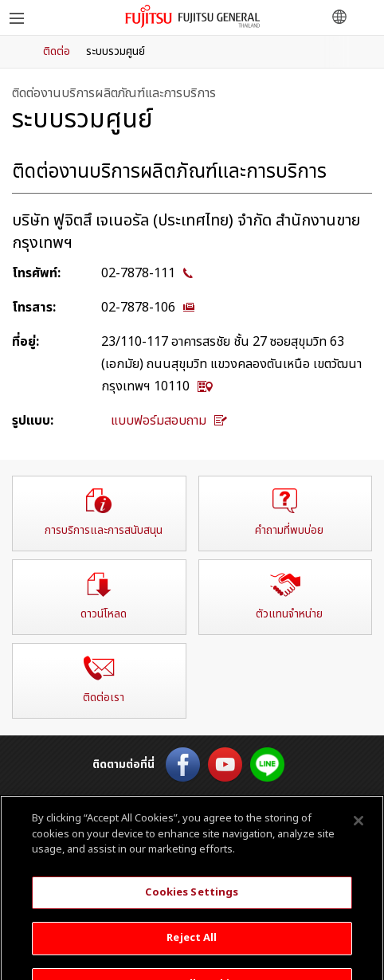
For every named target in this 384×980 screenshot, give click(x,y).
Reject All (192, 950)
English (192, 802)
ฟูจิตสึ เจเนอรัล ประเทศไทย (192, 16)
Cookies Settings (192, 904)
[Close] (359, 833)
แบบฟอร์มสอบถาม (169, 421)
